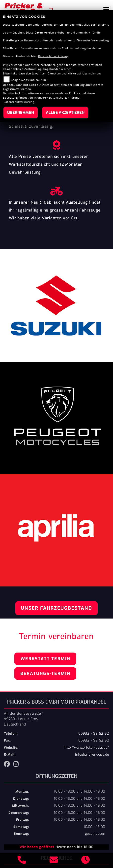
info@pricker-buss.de (92, 754)
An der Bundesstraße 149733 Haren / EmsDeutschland (24, 719)
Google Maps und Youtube (29, 80)
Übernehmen (21, 113)
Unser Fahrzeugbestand (56, 608)
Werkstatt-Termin (45, 659)
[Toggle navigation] (106, 9)
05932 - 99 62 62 (94, 734)
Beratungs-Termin (45, 673)
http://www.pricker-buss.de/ (87, 748)
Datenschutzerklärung (53, 56)
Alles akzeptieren (65, 113)
